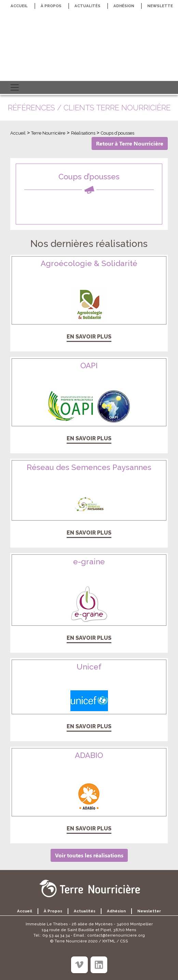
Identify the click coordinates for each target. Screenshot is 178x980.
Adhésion (124, 6)
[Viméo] (79, 965)
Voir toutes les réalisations (89, 855)
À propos (51, 6)
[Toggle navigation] (15, 87)
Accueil (19, 6)
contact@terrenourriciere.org (116, 935)
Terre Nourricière (48, 133)
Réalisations (83, 133)
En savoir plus (89, 337)
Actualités (87, 6)
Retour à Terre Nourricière (130, 143)
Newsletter (149, 911)
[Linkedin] (99, 965)
